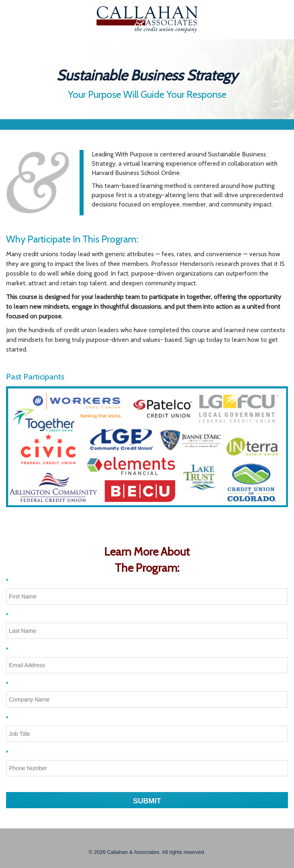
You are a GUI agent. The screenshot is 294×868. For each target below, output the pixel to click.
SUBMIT (147, 801)
